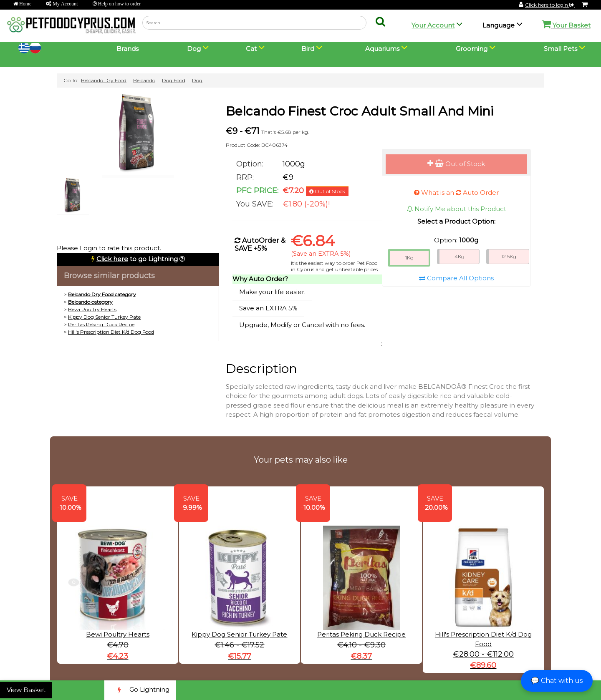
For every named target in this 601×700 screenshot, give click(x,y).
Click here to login (550, 5)
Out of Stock (456, 164)
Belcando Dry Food (104, 80)
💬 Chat (557, 681)
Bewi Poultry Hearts (92, 309)
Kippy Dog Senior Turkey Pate (104, 317)
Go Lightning (140, 690)
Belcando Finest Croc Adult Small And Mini (360, 111)
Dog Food (174, 80)
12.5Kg (509, 256)
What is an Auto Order (456, 193)
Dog (197, 80)
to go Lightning (137, 259)
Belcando (144, 80)
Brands (128, 49)
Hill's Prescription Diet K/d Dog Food (111, 332)
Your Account (433, 25)
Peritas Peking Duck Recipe (101, 324)
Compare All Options (456, 278)
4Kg (460, 256)
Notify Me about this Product (456, 209)
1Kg (409, 258)
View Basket (26, 690)
